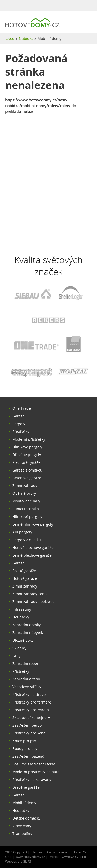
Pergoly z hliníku (27, 540)
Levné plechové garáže (32, 555)
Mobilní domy (24, 803)
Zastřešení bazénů (28, 756)
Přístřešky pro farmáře (32, 702)
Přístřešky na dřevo (29, 694)
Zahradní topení (26, 663)
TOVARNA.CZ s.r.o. (74, 857)
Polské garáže (24, 571)
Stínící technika (26, 509)
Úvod (10, 39)
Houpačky (21, 617)
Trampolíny (22, 834)
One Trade (22, 408)
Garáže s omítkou (27, 470)
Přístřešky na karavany (32, 779)
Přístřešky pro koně (29, 733)
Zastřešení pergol (28, 725)
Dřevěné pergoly (27, 455)
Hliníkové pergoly (27, 447)
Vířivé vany (22, 826)
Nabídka (26, 39)
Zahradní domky (27, 625)
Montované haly (26, 501)
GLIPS (27, 861)
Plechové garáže (26, 462)
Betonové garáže (27, 478)
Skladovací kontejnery (31, 718)
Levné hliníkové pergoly (33, 524)
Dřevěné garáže (26, 787)
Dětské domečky (26, 818)
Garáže (18, 416)
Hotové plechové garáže (33, 547)
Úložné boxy (23, 640)
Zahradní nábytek (28, 633)
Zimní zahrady (25, 486)
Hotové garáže (25, 578)
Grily (16, 656)
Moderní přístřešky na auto (36, 772)
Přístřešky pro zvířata (31, 710)
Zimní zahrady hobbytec (33, 602)
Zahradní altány (26, 679)
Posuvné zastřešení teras (34, 764)
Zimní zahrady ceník (30, 594)
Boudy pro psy (25, 749)
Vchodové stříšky (27, 687)
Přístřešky (21, 431)
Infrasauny (22, 609)
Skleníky (19, 648)
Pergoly (19, 424)
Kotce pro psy (24, 741)
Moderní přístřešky (29, 439)
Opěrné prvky (24, 493)
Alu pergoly (22, 532)
